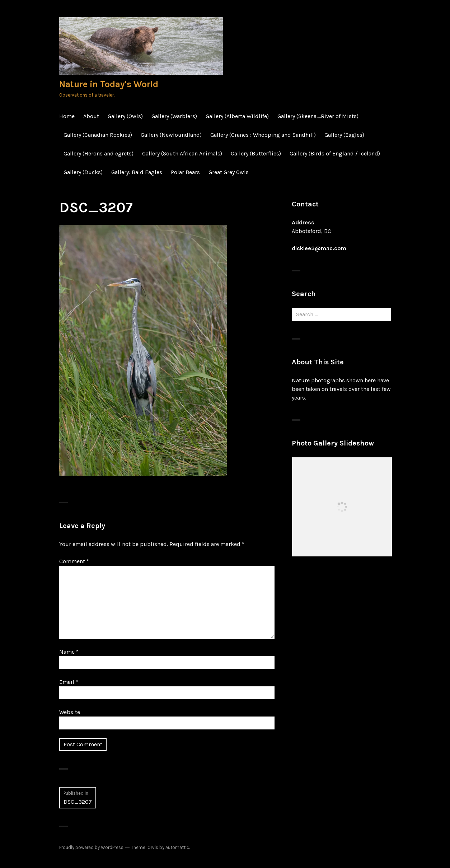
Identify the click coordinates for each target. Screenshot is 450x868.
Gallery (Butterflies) (256, 153)
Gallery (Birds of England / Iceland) (335, 153)
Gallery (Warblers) (174, 116)
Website (70, 712)
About (91, 116)
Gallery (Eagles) (344, 135)
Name (69, 652)
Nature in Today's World (109, 84)
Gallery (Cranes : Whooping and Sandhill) (263, 135)
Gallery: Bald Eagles (137, 172)
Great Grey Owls (229, 172)
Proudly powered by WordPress (91, 847)
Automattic (177, 847)
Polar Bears (185, 172)
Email (69, 682)
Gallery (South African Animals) (182, 153)
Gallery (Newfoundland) (171, 135)
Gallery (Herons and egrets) (99, 153)
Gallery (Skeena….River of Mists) (318, 116)
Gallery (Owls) (125, 116)
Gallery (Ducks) (83, 172)
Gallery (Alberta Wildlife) (237, 116)
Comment (74, 561)
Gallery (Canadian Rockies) (98, 135)
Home (67, 116)
